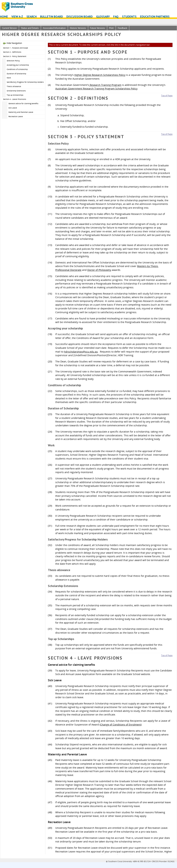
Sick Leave (13, 108)
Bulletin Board (52, 16)
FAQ (116, 16)
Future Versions (98, 28)
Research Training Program (105, 85)
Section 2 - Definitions (12, 52)
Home (4, 16)
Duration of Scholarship (16, 74)
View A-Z (17, 16)
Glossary (103, 16)
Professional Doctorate (68, 270)
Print (111, 28)
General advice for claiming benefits (23, 103)
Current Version (10, 28)
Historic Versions (78, 28)
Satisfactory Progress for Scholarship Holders (25, 82)
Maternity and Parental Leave (21, 112)
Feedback (122, 28)
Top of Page (167, 96)
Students (129, 16)
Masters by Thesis (148, 266)
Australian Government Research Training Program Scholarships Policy (96, 89)
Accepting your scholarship (18, 65)
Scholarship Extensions (16, 91)
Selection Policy (13, 61)
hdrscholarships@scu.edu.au (81, 352)
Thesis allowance (14, 86)
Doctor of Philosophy (99, 270)
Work (9, 78)
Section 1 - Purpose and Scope (16, 48)
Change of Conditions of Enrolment (121, 725)
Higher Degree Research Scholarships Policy (100, 75)
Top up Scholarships (15, 95)
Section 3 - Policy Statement (15, 56)
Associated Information (54, 28)
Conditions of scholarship (17, 69)
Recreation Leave (16, 116)
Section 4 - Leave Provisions (15, 99)
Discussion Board (80, 16)
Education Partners (155, 16)
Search (32, 16)
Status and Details (30, 28)
